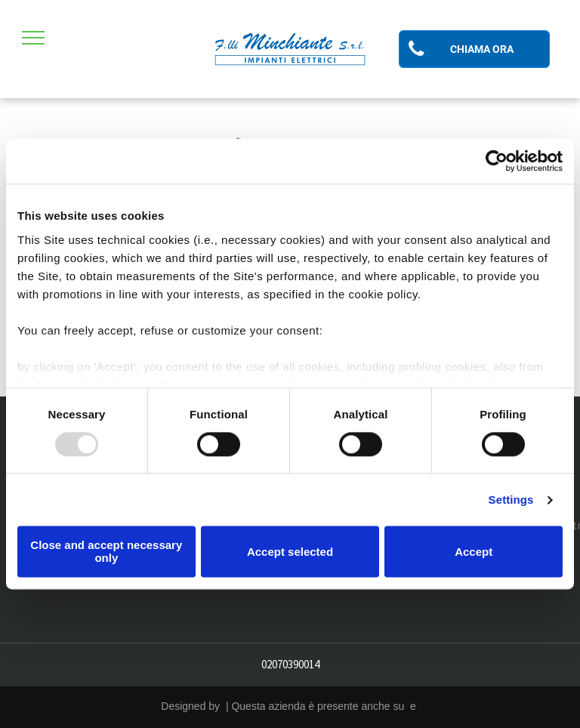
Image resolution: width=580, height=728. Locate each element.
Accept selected (290, 552)
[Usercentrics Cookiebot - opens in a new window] (497, 161)
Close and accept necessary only (106, 552)
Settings (511, 500)
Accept (474, 552)
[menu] (33, 38)
